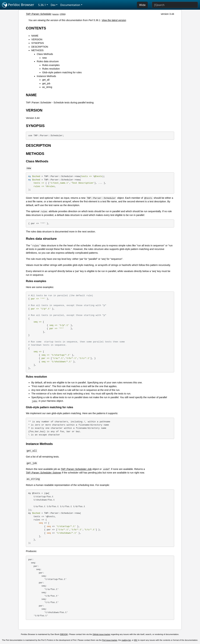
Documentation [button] (70, 5)
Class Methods (45, 54)
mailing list (126, 640)
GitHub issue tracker (101, 634)
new (44, 58)
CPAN (62, 14)
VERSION (37, 39)
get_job (46, 83)
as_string (47, 87)
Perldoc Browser (18, 5)
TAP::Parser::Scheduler (39, 14)
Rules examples (51, 65)
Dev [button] (53, 5)
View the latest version (114, 20)
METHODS (37, 50)
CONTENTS (36, 28)
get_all (46, 80)
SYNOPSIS (38, 43)
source (56, 14)
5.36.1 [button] (42, 5)
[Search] (175, 5)
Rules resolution (51, 69)
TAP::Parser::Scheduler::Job (76, 469)
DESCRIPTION (40, 47)
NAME (35, 36)
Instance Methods (46, 76)
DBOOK (64, 634)
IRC (136, 640)
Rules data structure (48, 61)
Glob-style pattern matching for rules (62, 72)
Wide (142, 5)
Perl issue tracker (110, 640)
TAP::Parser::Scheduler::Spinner (44, 473)
